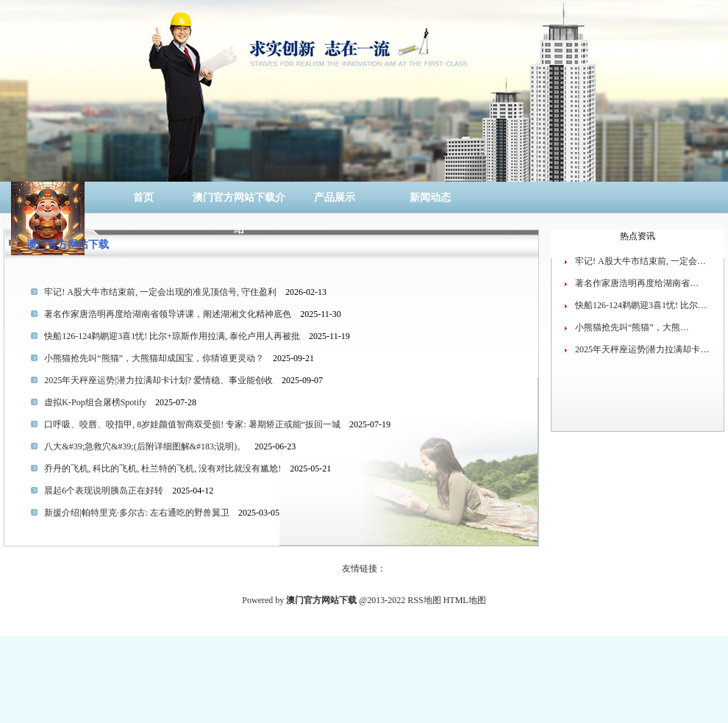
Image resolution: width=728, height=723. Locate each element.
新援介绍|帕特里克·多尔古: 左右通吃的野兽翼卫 (137, 513)
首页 (143, 197)
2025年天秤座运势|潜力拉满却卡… (642, 349)
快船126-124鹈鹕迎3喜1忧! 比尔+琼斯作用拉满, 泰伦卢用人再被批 (172, 336)
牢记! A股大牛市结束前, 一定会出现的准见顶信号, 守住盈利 (160, 292)
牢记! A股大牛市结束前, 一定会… (640, 261)
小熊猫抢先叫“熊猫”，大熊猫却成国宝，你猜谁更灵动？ (154, 358)
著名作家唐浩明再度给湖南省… (637, 283)
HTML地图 (465, 600)
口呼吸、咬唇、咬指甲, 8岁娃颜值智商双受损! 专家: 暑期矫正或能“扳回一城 (192, 424)
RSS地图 (424, 600)
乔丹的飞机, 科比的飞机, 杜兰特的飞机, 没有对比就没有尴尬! (163, 469)
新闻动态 (430, 197)
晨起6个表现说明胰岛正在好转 (104, 491)
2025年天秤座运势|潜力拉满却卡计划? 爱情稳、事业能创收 (158, 380)
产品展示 (335, 197)
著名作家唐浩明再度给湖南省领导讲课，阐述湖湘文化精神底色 (168, 314)
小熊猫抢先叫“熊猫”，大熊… (632, 327)
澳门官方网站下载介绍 (239, 203)
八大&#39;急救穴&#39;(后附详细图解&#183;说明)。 (145, 446)
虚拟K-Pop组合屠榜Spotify (95, 402)
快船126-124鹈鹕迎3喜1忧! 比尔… (641, 305)
